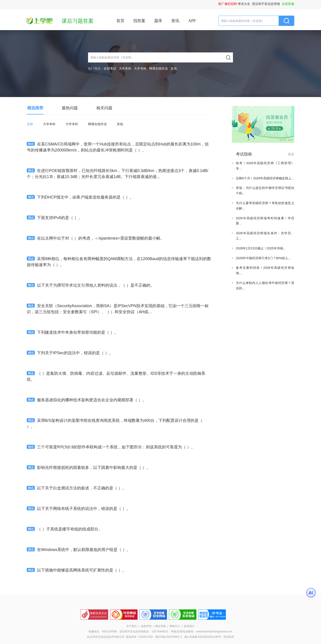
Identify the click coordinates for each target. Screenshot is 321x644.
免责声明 (146, 626)
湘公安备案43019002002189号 (203, 637)
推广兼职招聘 (228, 4)
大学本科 (125, 68)
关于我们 (132, 626)
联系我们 (189, 626)
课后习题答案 (78, 21)
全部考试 (110, 68)
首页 (120, 21)
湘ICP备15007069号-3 (169, 637)
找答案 (139, 21)
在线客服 (288, 4)
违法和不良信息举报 (266, 4)
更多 (291, 154)
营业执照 (229, 637)
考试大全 (244, 4)
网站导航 (160, 626)
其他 (174, 68)
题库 (158, 21)
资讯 (175, 21)
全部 (30, 124)
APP (192, 21)
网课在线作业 (158, 68)
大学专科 (140, 68)
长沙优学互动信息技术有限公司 (106, 637)
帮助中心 (175, 626)
